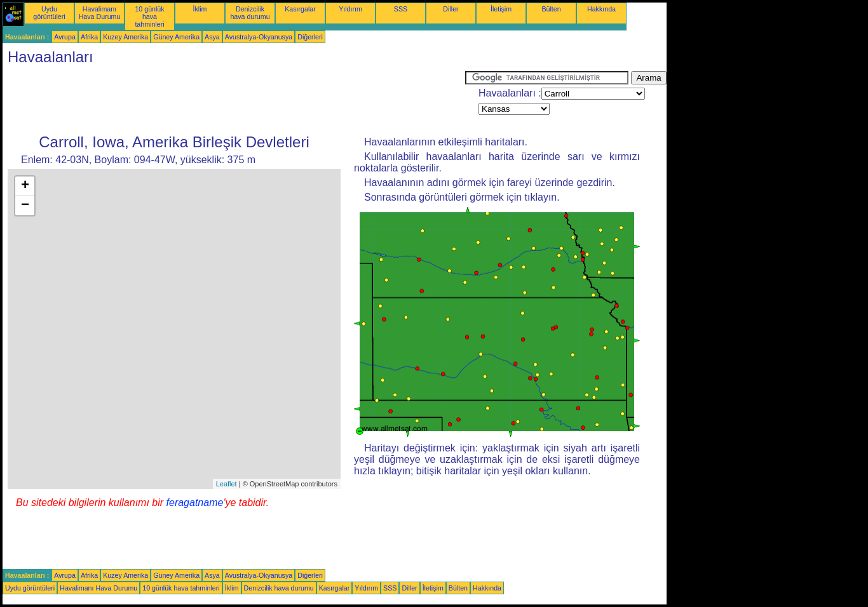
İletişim (501, 9)
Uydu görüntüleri (49, 13)
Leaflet (227, 484)
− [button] (25, 206)
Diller (451, 9)
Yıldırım (350, 9)
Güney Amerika (176, 37)
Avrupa (65, 37)
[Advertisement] (234, 100)
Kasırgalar (300, 9)
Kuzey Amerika (125, 37)
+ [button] (25, 186)
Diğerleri (310, 37)
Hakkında (601, 9)
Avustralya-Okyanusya (259, 37)
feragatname (195, 503)
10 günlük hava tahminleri (149, 17)
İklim (200, 9)
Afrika (89, 37)
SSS (401, 9)
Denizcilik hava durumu (250, 13)
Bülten (551, 9)
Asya (212, 37)
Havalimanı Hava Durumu (100, 13)
